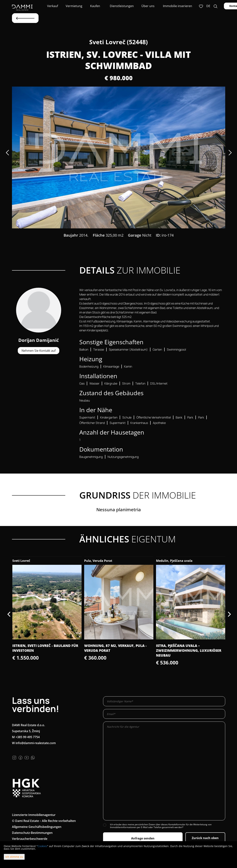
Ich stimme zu (14, 857)
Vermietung (74, 6)
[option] (119, 157)
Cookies (42, 846)
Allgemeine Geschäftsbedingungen (37, 827)
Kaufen (95, 6)
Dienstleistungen (121, 6)
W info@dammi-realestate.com (34, 743)
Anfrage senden (143, 838)
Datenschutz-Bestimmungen (32, 833)
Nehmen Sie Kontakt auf (39, 351)
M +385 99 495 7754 (26, 737)
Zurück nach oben (205, 838)
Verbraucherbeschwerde (30, 839)
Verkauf (52, 6)
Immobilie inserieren (178, 6)
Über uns (148, 6)
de (208, 6)
